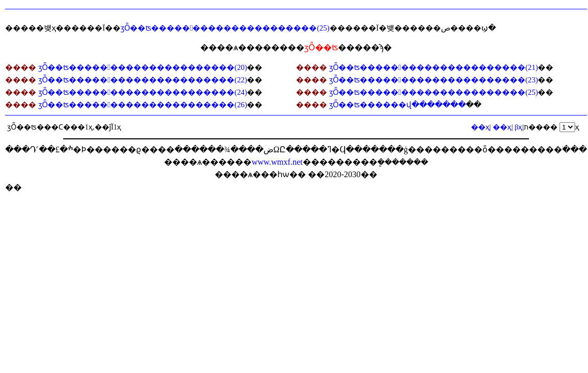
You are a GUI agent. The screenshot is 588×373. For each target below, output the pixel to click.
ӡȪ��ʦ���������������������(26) (143, 105)
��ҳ (502, 127)
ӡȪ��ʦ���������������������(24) (143, 92)
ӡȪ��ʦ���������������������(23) (434, 80)
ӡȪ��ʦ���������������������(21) (434, 67)
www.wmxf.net (277, 162)
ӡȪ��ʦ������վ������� (398, 105)
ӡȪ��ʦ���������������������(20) (143, 67)
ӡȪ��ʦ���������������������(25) (225, 28)
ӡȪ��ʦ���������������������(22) (143, 80)
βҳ (518, 127)
